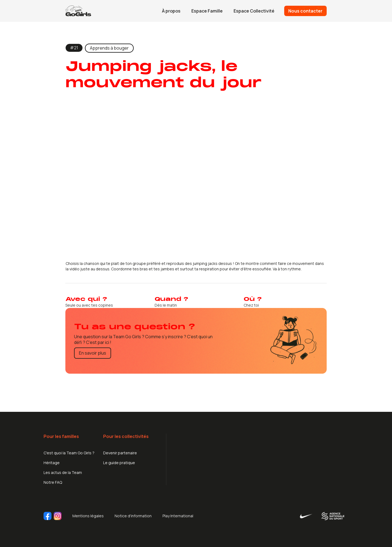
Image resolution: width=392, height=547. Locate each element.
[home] (78, 11)
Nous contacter (305, 11)
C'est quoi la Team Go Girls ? (69, 453)
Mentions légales (88, 516)
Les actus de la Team (63, 472)
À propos (171, 11)
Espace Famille (207, 11)
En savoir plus (93, 353)
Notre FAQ (53, 482)
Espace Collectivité (254, 11)
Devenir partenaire (120, 453)
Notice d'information (133, 516)
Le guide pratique (119, 463)
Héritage (52, 463)
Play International (178, 516)
